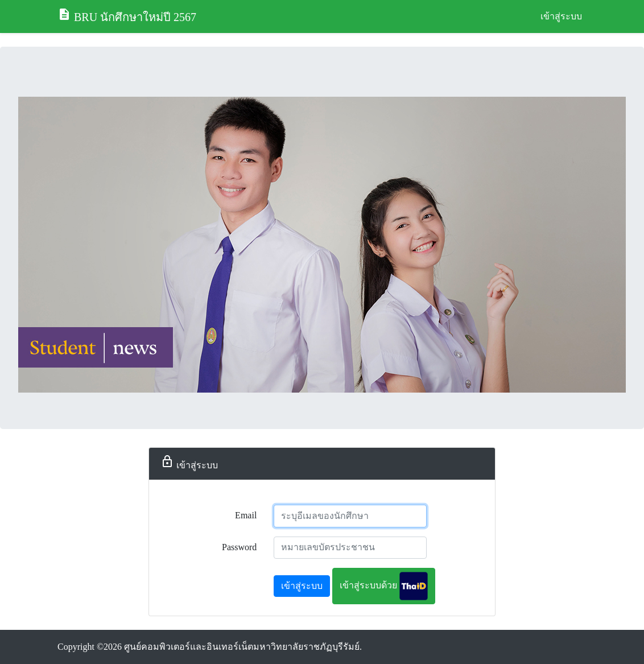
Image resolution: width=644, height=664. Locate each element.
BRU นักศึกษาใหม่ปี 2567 (127, 15)
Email (246, 515)
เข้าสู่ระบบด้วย (384, 586)
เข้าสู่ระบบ (561, 16)
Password (239, 547)
